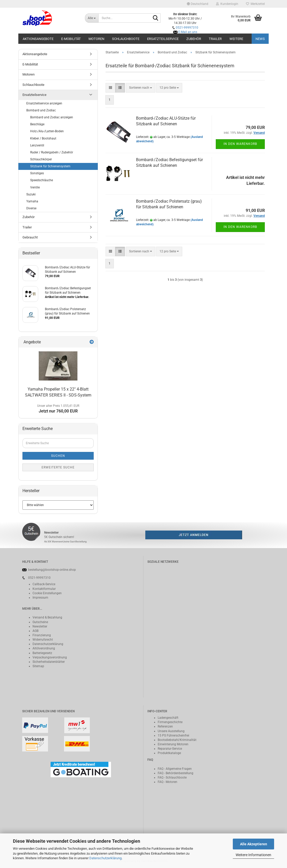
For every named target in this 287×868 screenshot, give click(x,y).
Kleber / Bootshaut (43, 138)
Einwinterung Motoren (173, 744)
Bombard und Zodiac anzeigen (52, 117)
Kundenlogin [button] (227, 4)
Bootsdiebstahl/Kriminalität (177, 740)
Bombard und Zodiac (41, 110)
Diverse (31, 208)
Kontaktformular (44, 589)
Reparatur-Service (170, 749)
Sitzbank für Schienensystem (50, 166)
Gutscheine (40, 622)
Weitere (236, 39)
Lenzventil (37, 145)
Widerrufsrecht (43, 640)
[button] (198, 4)
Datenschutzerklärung (105, 858)
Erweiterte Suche (58, 467)
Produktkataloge (169, 753)
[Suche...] (92, 18)
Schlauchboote (126, 39)
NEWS (260, 39)
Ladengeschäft (168, 718)
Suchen (58, 456)
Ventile (35, 187)
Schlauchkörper (41, 159)
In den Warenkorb (240, 144)
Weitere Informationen (253, 855)
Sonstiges (37, 173)
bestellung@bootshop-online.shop (52, 570)
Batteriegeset (42, 653)
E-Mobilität (71, 39)
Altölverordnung (44, 648)
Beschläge (37, 124)
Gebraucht (30, 237)
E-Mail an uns (188, 32)
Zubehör (194, 39)
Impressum (40, 598)
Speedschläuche (42, 180)
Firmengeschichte (170, 722)
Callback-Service (44, 584)
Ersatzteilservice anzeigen (44, 103)
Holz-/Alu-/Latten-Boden (47, 131)
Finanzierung (42, 635)
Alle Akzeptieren (254, 844)
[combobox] (141, 88)
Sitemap (38, 666)
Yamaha (32, 201)
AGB (35, 631)
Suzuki (31, 194)
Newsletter (40, 626)
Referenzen (165, 726)
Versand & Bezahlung (47, 617)
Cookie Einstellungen (47, 593)
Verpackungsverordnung (50, 657)
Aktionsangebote (38, 39)
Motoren (96, 39)
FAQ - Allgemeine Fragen (175, 769)
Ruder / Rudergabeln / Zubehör (52, 152)
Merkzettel (255, 4)
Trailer (215, 39)
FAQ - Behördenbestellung (176, 773)
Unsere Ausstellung (171, 731)
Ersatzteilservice (163, 39)
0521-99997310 (187, 28)
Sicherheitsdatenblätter (49, 662)
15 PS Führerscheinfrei (173, 735)
